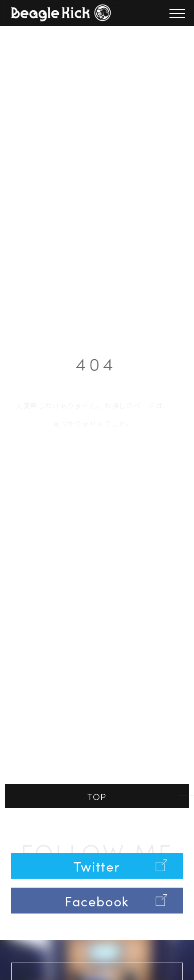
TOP (97, 796)
